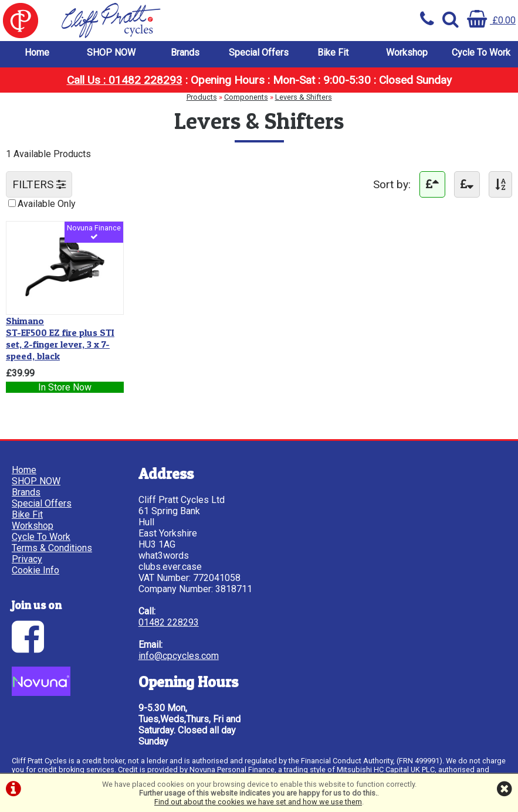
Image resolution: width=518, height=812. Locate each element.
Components (246, 97)
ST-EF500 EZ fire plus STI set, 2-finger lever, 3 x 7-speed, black (60, 338)
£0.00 (491, 20)
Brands (185, 52)
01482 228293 (169, 622)
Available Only (47, 204)
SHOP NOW (111, 52)
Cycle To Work (481, 52)
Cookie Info (35, 570)
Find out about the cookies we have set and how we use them (258, 802)
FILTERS (39, 184)
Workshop (407, 52)
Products (202, 97)
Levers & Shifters (304, 97)
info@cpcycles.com (179, 656)
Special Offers (259, 52)
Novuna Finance (94, 232)
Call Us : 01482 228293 (125, 80)
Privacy (27, 559)
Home (37, 52)
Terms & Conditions (52, 548)
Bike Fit (333, 52)
